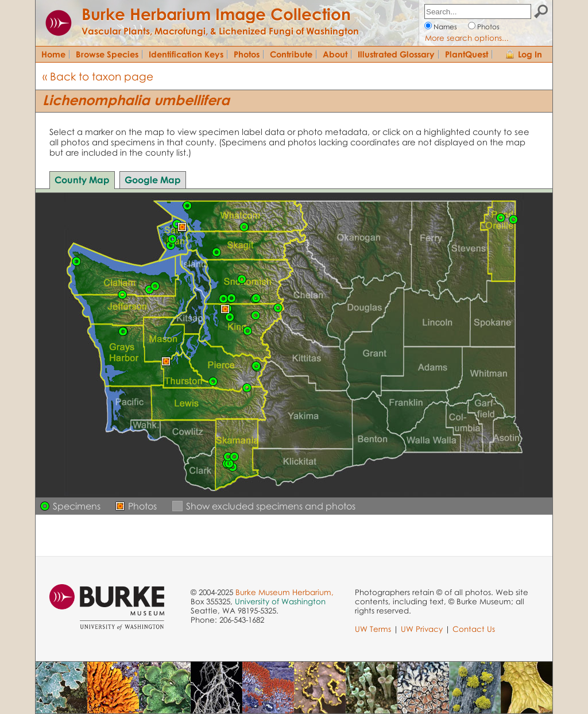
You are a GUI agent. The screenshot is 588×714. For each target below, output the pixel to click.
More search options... (467, 38)
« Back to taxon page (98, 76)
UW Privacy (422, 629)
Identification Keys (186, 54)
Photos (488, 27)
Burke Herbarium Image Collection (216, 14)
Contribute (291, 54)
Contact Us (474, 629)
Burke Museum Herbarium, (285, 592)
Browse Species (107, 54)
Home (53, 54)
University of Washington (280, 601)
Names (445, 27)
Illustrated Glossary (396, 54)
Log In (530, 54)
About (335, 54)
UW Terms (373, 629)
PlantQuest (467, 54)
